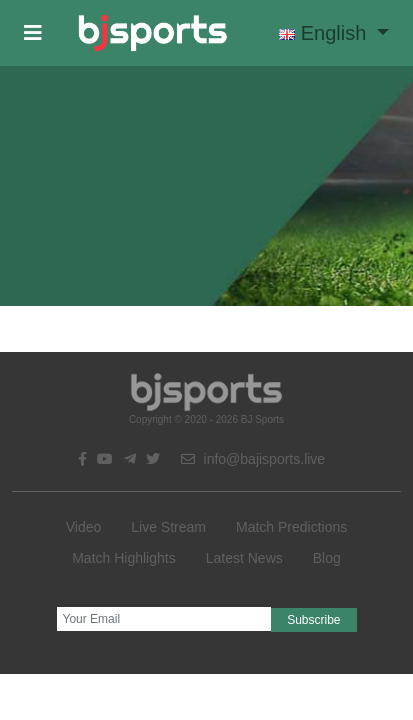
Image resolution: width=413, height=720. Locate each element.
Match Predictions (291, 527)
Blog (327, 558)
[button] (33, 33)
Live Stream (168, 527)
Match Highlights (124, 558)
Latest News (244, 558)
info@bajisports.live (253, 459)
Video (84, 527)
